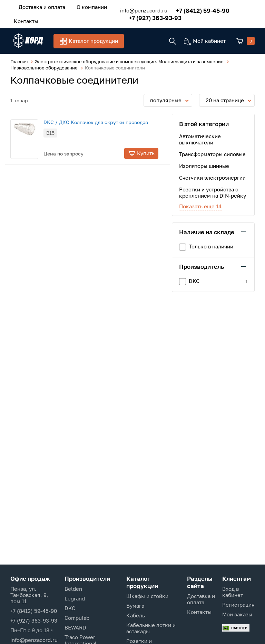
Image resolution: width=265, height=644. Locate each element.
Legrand (75, 598)
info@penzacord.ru (140, 10)
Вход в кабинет (233, 592)
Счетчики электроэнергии (212, 178)
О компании (87, 7)
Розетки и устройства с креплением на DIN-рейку (213, 193)
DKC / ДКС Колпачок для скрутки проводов (102, 123)
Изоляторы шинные (204, 167)
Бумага (135, 606)
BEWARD (75, 627)
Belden (73, 589)
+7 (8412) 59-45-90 (199, 10)
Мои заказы (237, 614)
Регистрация (238, 605)
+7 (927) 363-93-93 (151, 17)
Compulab (77, 618)
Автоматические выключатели (200, 140)
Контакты (24, 20)
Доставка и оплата (40, 7)
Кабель (136, 615)
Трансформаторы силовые (212, 155)
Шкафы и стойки (147, 596)
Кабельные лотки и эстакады (151, 628)
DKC (70, 608)
